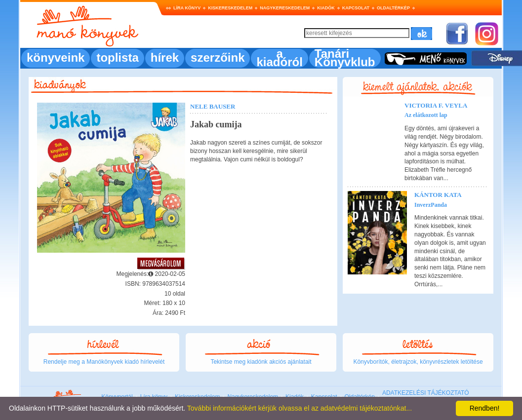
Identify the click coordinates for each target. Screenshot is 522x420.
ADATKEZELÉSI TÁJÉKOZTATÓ (426, 393)
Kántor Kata (438, 195)
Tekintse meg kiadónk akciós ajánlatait (261, 362)
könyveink (56, 57)
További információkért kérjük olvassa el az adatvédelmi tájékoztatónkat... (300, 408)
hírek (165, 57)
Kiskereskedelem (230, 8)
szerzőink (218, 57)
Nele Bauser (213, 106)
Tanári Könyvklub (345, 58)
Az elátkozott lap (426, 115)
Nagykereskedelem (285, 8)
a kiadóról (279, 58)
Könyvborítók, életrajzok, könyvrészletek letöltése (418, 362)
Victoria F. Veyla (436, 105)
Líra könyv (187, 8)
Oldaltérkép (393, 8)
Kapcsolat (356, 8)
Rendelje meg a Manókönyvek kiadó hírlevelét (104, 362)
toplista (117, 57)
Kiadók (326, 8)
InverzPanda (431, 205)
